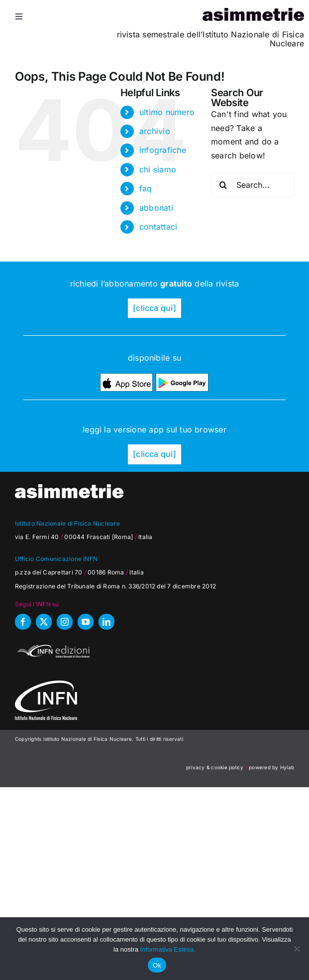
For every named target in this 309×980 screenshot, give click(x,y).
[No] (297, 949)
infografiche (163, 150)
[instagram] (65, 622)
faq (146, 188)
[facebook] (23, 622)
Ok (157, 965)
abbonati (156, 208)
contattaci (158, 227)
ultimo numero (167, 112)
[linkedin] (106, 622)
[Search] (223, 185)
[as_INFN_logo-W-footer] (46, 685)
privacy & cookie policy (215, 767)
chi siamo (158, 169)
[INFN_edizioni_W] (52, 646)
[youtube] (86, 622)
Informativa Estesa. (168, 949)
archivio (155, 131)
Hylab (287, 767)
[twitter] (44, 622)
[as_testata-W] (69, 488)
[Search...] (253, 185)
